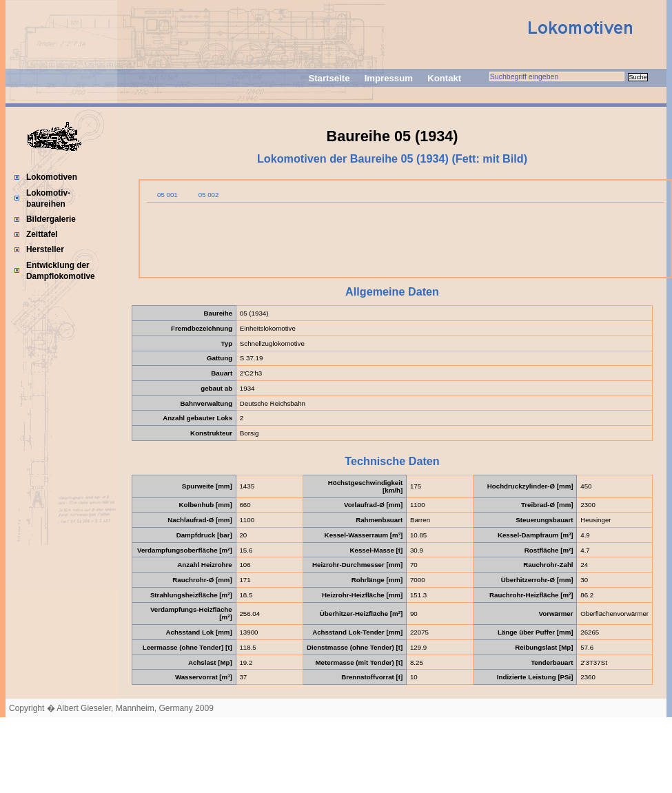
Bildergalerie (51, 219)
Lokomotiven (52, 177)
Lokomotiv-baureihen (48, 198)
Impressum (389, 78)
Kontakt (444, 78)
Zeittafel (42, 234)
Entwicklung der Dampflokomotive (61, 271)
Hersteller (45, 249)
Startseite (329, 78)
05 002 (209, 195)
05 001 (167, 195)
